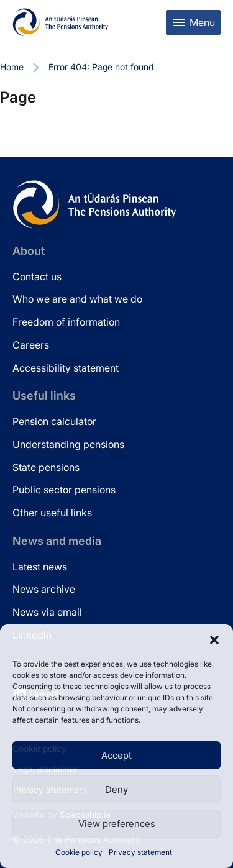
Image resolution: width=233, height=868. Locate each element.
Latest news (40, 567)
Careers (31, 345)
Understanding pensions (68, 444)
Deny (116, 789)
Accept (116, 755)
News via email (47, 612)
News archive (44, 589)
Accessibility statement (66, 368)
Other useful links (52, 513)
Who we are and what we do (77, 299)
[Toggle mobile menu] (193, 22)
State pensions (46, 467)
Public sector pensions (64, 490)
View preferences (117, 824)
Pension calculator (54, 421)
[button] (214, 640)
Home (12, 67)
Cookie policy (79, 852)
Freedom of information (66, 322)
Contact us (37, 276)
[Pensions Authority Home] (61, 22)
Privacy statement (140, 852)
